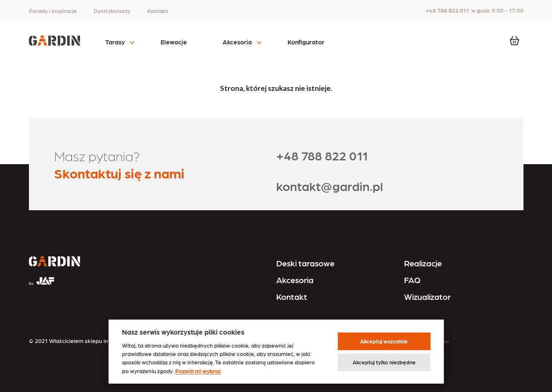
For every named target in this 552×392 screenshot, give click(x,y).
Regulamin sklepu (425, 340)
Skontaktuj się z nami (119, 173)
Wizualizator (427, 297)
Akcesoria (237, 42)
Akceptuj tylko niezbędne (384, 362)
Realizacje (423, 263)
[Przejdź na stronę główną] (54, 262)
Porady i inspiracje (53, 10)
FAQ (412, 280)
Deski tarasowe (305, 263)
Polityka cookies (423, 353)
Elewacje (174, 42)
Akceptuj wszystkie (384, 341)
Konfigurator (306, 42)
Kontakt (158, 10)
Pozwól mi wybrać (198, 371)
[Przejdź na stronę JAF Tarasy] (41, 277)
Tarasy (115, 42)
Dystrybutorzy (112, 10)
